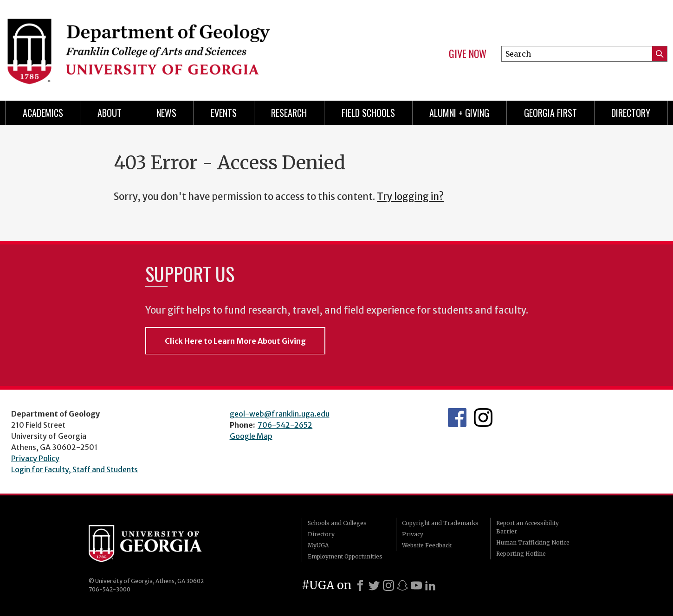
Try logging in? (410, 197)
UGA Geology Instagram (483, 417)
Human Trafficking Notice (533, 542)
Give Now (468, 54)
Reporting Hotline (521, 554)
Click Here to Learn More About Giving (235, 341)
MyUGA (318, 545)
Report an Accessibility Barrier (527, 527)
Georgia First (550, 113)
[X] (374, 585)
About (110, 113)
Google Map (251, 436)
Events (224, 113)
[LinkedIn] (430, 585)
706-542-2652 (285, 425)
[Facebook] (360, 585)
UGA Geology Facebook (457, 417)
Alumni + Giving (459, 113)
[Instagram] (388, 585)
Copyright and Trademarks (440, 523)
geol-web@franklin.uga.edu (280, 414)
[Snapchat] (402, 585)
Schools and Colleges (337, 523)
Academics (43, 113)
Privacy (413, 534)
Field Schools (368, 113)
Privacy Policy (35, 458)
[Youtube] (416, 585)
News (166, 113)
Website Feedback (427, 545)
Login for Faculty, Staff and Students (74, 469)
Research (289, 113)
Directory (631, 113)
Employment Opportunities (345, 556)
